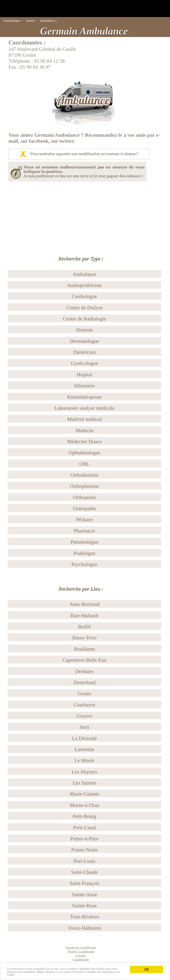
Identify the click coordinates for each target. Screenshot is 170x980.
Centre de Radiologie (85, 319)
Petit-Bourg (84, 816)
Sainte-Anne (84, 894)
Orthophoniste (85, 486)
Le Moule (84, 760)
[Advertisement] (85, 213)
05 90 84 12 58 (49, 61)
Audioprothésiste (84, 285)
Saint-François (84, 883)
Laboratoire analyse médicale (84, 408)
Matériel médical (84, 419)
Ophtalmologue (84, 453)
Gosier (84, 693)
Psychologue (85, 564)
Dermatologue (85, 341)
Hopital (84, 375)
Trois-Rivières (84, 917)
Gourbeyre (84, 705)
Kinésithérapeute (85, 397)
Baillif (84, 627)
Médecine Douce (84, 441)
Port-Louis (84, 861)
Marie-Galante (84, 794)
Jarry (85, 727)
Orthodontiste (84, 475)
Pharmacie (84, 531)
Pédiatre (84, 519)
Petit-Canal (85, 828)
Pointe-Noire (84, 850)
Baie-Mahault (84, 615)
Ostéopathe (85, 508)
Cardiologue (85, 296)
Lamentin (84, 749)
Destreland (85, 682)
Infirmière (84, 386)
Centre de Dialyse (84, 308)
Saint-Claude (84, 872)
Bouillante (85, 649)
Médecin (84, 430)
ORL (85, 464)
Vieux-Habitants (84, 928)
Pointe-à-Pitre (85, 839)
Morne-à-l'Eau (84, 805)
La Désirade (85, 738)
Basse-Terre (85, 638)
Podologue (84, 553)
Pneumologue (84, 542)
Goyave (85, 716)
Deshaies (84, 671)
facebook (39, 141)
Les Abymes (84, 772)
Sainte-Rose (84, 906)
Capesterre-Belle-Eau (84, 660)
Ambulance (84, 274)
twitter (66, 141)
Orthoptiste (85, 497)
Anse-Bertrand (85, 604)
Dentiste (84, 330)
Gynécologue (84, 363)
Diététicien (84, 352)
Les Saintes (85, 783)
